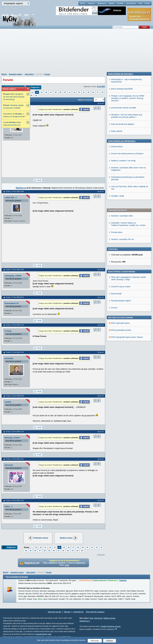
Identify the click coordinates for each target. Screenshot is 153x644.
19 (36, 547)
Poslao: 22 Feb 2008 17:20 (15, 432)
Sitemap (67, 612)
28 (56, 92)
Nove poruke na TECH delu (121, 256)
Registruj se (102, 3)
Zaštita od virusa (109, 618)
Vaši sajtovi (29, 74)
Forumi (47, 74)
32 (74, 92)
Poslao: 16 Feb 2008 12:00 (15, 270)
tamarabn (9, 358)
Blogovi (112, 3)
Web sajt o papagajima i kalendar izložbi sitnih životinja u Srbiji (128, 188)
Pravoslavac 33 (12, 303)
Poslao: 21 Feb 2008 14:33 (15, 352)
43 (68, 551)
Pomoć (147, 3)
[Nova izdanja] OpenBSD (122, 271)
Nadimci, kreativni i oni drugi (123, 343)
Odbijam (110, 641)
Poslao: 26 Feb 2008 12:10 (15, 500)
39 (49, 551)
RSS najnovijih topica (120, 232)
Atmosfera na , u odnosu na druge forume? (14, 115)
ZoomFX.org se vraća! (121, 196)
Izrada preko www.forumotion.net (12, 124)
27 (51, 92)
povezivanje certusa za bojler (124, 290)
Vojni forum (98, 618)
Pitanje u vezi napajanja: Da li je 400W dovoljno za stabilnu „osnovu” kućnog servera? (128, 281)
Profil (39, 180)
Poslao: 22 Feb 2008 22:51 (15, 459)
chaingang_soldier (13, 276)
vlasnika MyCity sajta (44, 634)
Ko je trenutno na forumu (17, 577)
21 (45, 547)
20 (41, 547)
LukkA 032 (9, 198)
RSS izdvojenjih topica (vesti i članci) (127, 246)
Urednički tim (78, 612)
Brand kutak (116, 203)
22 (50, 547)
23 (32, 92)
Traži (140, 3)
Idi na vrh (101, 555)
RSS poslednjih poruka (121, 239)
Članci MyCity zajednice (95, 612)
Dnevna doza (117, 329)
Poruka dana (117, 141)
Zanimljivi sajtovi (15, 74)
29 (60, 92)
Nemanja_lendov (12, 438)
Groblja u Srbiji (118, 378)
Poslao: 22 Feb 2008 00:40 (15, 396)
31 (70, 92)
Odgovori (35, 87)
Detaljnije (123, 580)
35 (88, 92)
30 (65, 92)
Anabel (8, 402)
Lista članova (131, 3)
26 (46, 92)
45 (32, 96)
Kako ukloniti (117, 313)
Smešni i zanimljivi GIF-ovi (123, 148)
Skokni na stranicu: (86, 100)
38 (102, 92)
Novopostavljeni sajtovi (121, 210)
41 (59, 551)
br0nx (7, 506)
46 (36, 96)
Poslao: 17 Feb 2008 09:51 (15, 297)
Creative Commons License (111, 626)
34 (84, 92)
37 (98, 92)
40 (54, 551)
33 (79, 92)
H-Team (8, 331)
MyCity (83, 3)
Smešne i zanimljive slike (122, 125)
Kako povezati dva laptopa (123, 306)
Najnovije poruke (55, 612)
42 (63, 551)
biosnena (9, 465)
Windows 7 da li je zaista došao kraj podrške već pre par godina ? (127, 298)
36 (93, 92)
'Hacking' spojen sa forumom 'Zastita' (13, 107)
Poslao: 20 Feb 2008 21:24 (15, 325)
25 (42, 92)
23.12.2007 (101, 86)
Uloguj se (91, 3)
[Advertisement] (76, 53)
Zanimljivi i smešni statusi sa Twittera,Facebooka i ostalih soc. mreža (128, 133)
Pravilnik (120, 3)
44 (73, 551)
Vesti (91, 618)
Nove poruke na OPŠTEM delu (122, 323)
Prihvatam (95, 641)
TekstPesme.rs (85, 621)
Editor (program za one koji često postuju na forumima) (14, 97)
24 (37, 92)
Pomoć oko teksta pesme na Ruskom (127, 336)
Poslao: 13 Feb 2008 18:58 (15, 192)
